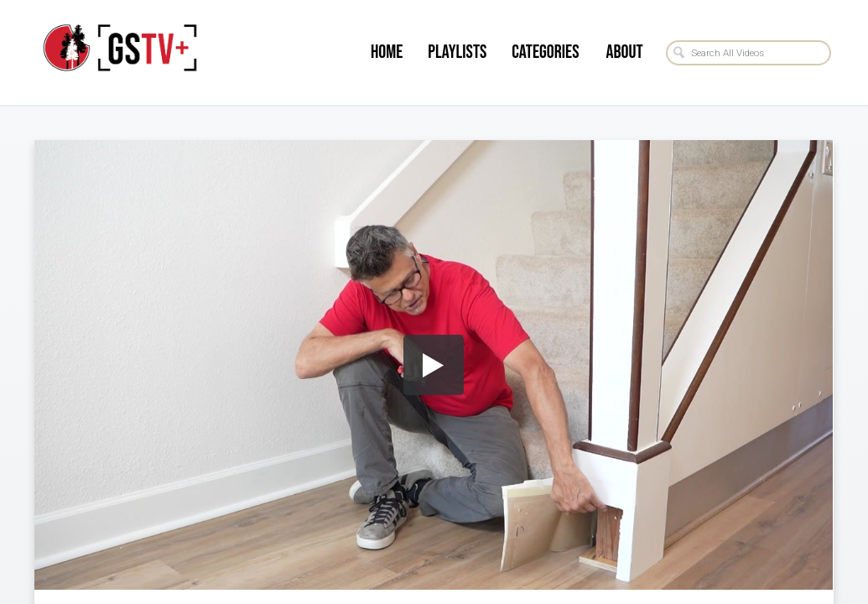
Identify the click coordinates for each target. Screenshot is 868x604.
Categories (546, 52)
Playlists (457, 52)
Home (387, 52)
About (624, 52)
